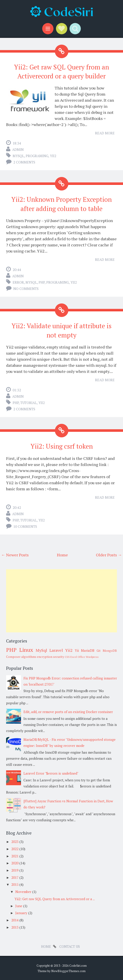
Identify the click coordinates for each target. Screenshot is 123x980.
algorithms (29, 657)
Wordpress (92, 657)
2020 (15, 863)
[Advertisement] (61, 601)
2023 (15, 842)
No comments (26, 289)
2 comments (24, 162)
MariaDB (88, 650)
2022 (15, 849)
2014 (15, 920)
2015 (15, 884)
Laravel (56, 650)
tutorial (29, 403)
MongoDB (110, 651)
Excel (74, 657)
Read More (105, 133)
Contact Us (70, 946)
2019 (15, 870)
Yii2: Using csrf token (62, 446)
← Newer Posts (15, 555)
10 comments (25, 526)
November (24, 892)
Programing (37, 156)
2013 (15, 927)
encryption (45, 657)
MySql (18, 156)
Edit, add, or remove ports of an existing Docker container (68, 712)
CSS (67, 657)
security (59, 657)
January (22, 913)
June (19, 906)
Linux (26, 650)
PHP (42, 282)
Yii (77, 650)
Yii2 (53, 156)
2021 (15, 856)
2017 (15, 877)
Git (99, 651)
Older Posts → (109, 555)
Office (81, 657)
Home (62, 555)
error (18, 282)
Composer (13, 657)
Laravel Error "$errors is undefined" (51, 773)
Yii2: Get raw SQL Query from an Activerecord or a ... (55, 899)
